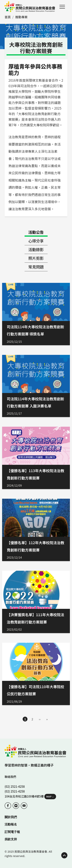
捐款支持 (11, 839)
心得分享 (36, 241)
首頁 (8, 17)
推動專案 (21, 17)
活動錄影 (36, 249)
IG (16, 806)
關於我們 (11, 817)
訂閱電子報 (12, 832)
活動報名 (11, 824)
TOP (64, 855)
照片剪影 (36, 258)
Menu (62, 7)
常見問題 (36, 267)
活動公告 (36, 232)
